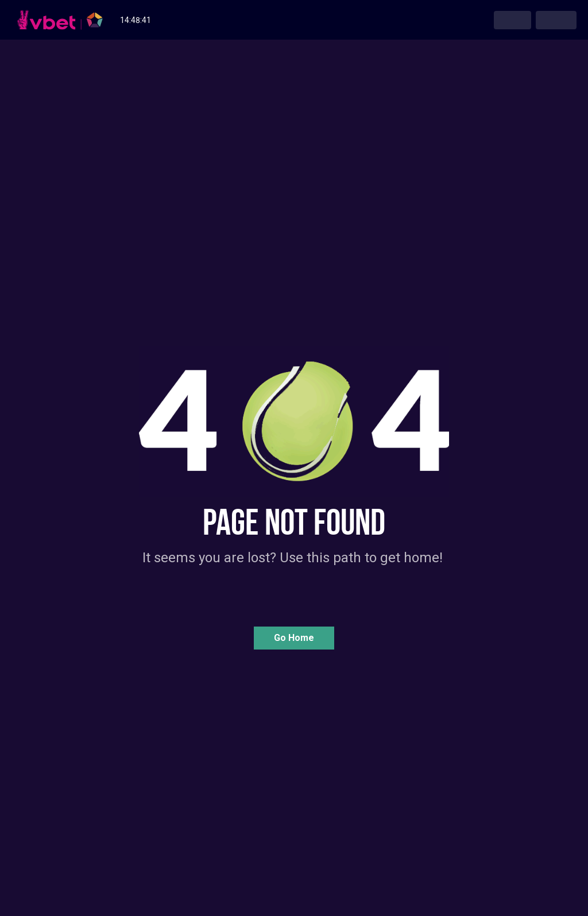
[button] (294, 638)
